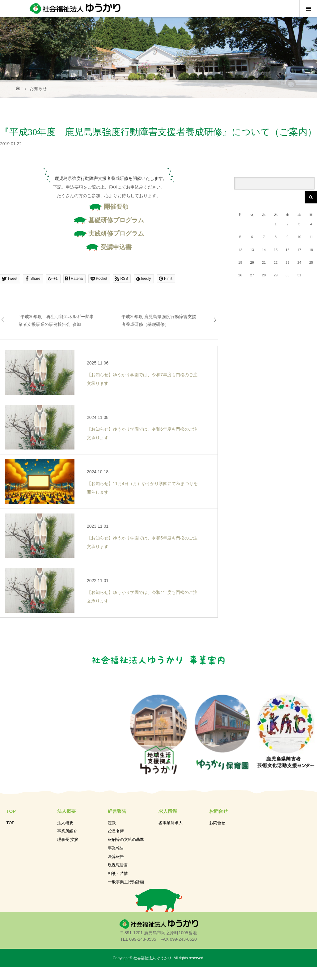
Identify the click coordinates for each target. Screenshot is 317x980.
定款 (112, 823)
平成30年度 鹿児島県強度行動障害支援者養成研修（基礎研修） (159, 321)
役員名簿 (116, 831)
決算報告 (116, 856)
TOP (11, 823)
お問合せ (217, 823)
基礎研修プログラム (109, 220)
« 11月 (252, 287)
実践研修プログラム (109, 233)
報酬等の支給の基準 (126, 839)
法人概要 (65, 823)
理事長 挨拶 (68, 839)
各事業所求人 (171, 823)
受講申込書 (109, 247)
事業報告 (116, 848)
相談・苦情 (118, 873)
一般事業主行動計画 (126, 882)
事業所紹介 (67, 831)
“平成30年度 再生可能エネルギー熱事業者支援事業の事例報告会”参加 (56, 321)
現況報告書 (118, 865)
